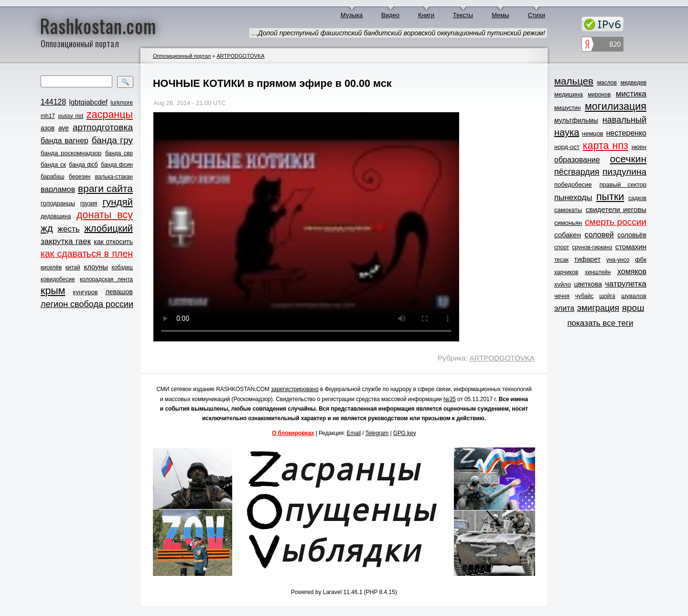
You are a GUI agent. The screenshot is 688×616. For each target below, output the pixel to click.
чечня (562, 296)
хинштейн (598, 272)
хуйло (563, 284)
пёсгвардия (577, 172)
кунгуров (86, 292)
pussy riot (71, 116)
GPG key (405, 433)
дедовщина (56, 216)
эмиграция (598, 308)
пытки (610, 197)
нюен (639, 147)
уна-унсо (618, 260)
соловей (599, 235)
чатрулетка (626, 284)
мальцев (574, 81)
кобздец (122, 267)
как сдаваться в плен (87, 254)
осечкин (628, 159)
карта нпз (606, 146)
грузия (89, 203)
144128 (53, 102)
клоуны (96, 267)
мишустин (567, 108)
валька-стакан (114, 177)
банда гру (112, 140)
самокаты (568, 210)
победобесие (573, 185)
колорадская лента (106, 279)
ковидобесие (58, 279)
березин (80, 177)
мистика (631, 94)
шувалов (634, 296)
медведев (634, 83)
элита (564, 308)
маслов (607, 83)
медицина (569, 94)
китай (73, 267)
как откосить (113, 242)
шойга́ (607, 296)
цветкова (588, 284)
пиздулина (624, 172)
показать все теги (600, 323)
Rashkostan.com (98, 25)
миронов (599, 95)
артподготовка (103, 127)
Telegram (377, 433)
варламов (58, 189)
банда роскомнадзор (71, 153)
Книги (426, 15)
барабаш (53, 177)
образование (577, 160)
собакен (568, 235)
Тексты (463, 15)
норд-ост (567, 147)
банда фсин (117, 165)
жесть (69, 229)
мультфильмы (576, 120)
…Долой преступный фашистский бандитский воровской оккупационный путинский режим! (398, 33)
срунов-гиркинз (592, 247)
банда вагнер (64, 141)
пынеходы (573, 197)
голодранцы (58, 203)
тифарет (587, 259)
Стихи (537, 15)
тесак (561, 260)
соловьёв (632, 235)
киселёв (51, 267)
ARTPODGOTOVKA (240, 56)
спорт (562, 247)
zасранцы (110, 115)
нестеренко (627, 133)
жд (47, 228)
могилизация (616, 106)
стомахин (631, 247)
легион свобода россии (87, 304)
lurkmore (122, 103)
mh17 (48, 116)
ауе (64, 128)
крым (53, 291)
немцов (593, 133)
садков (637, 198)
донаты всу (105, 215)
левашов (119, 292)
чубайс (584, 296)
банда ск (53, 165)
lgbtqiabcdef (88, 102)
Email (354, 433)
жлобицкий (108, 228)
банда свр (119, 153)
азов (48, 128)
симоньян (568, 223)
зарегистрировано (295, 389)
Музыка (352, 15)
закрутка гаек (66, 241)
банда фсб (83, 165)
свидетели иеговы (616, 209)
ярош (633, 308)
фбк (641, 260)
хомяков (632, 271)
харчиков (566, 272)
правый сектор (623, 185)
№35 (450, 399)
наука (567, 132)
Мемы (500, 15)
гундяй (118, 202)
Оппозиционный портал (182, 56)
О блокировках (293, 433)
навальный (624, 120)
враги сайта (105, 188)
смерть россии (616, 222)
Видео (390, 15)
